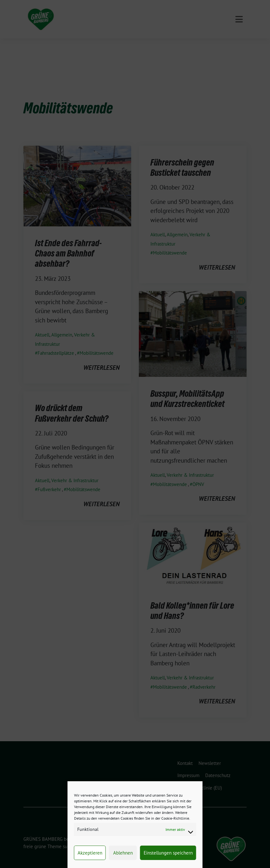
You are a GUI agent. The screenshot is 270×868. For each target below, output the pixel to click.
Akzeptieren (90, 853)
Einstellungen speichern (168, 853)
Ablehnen (123, 853)
